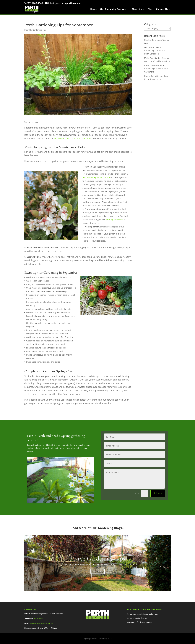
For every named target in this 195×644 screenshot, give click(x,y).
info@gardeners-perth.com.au (41, 623)
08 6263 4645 (52, 445)
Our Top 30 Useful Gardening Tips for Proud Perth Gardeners (156, 51)
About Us (137, 10)
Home (94, 10)
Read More (98, 571)
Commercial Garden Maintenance (140, 622)
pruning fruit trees (114, 220)
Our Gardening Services (113, 10)
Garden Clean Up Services (137, 618)
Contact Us (162, 10)
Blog (150, 10)
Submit (158, 493)
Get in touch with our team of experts (73, 139)
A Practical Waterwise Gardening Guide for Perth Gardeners (156, 69)
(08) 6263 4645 (35, 3)
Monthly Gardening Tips (35, 30)
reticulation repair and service (96, 177)
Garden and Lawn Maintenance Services (142, 614)
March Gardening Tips (97, 558)
